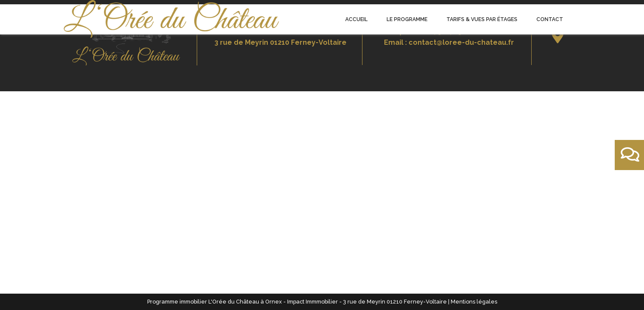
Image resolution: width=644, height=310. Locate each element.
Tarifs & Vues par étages (482, 19)
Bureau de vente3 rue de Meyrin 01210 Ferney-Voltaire (280, 37)
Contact (550, 19)
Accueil (356, 19)
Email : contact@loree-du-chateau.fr (449, 42)
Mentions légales (474, 302)
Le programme (407, 19)
